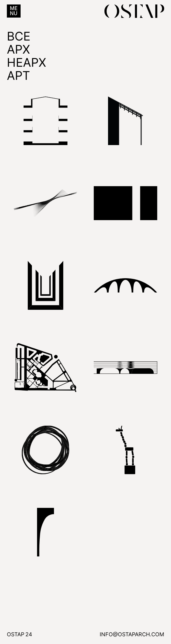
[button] (14, 11)
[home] (133, 11)
